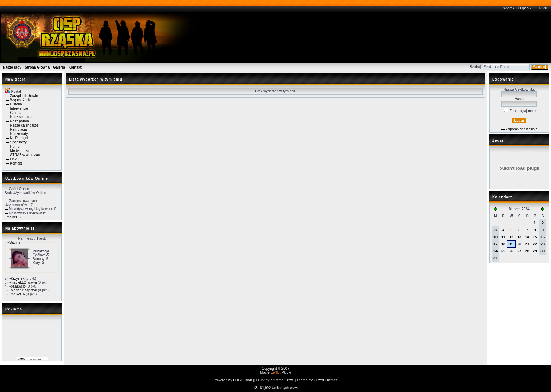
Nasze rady (12, 67)
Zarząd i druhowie (24, 96)
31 (495, 258)
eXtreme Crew (281, 380)
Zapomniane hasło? (521, 129)
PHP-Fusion (242, 380)
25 (503, 251)
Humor (15, 146)
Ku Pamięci (19, 138)
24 (495, 251)
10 (495, 237)
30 (543, 251)
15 (535, 237)
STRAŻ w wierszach (26, 155)
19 (511, 244)
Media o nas (20, 151)
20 (520, 244)
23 (543, 244)
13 (520, 237)
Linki (14, 159)
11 (503, 237)
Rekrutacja (19, 130)
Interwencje (19, 108)
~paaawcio (17, 286)
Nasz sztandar (21, 117)
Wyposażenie (21, 100)
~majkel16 (13, 217)
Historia (16, 104)
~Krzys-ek (17, 279)
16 (543, 237)
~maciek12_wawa (23, 282)
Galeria (59, 67)
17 (495, 244)
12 (511, 237)
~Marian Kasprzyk (23, 290)
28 (527, 251)
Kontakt (75, 67)
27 (520, 251)
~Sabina (14, 242)
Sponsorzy (18, 142)
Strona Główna (37, 67)
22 (535, 244)
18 (503, 244)
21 (527, 244)
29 (535, 251)
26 (511, 251)
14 (527, 237)
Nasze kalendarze (24, 125)
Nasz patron (20, 121)
